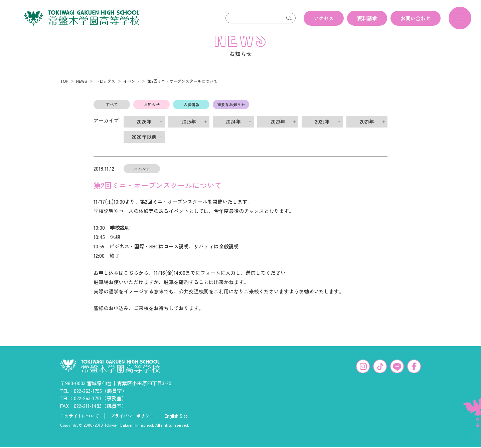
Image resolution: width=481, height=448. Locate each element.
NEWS (82, 92)
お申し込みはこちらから (121, 283)
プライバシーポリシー (132, 427)
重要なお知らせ (231, 115)
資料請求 (367, 18)
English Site (176, 427)
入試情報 (191, 115)
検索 (289, 18)
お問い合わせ (416, 18)
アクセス (324, 18)
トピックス (105, 92)
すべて (112, 115)
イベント (131, 92)
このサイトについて (80, 427)
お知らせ (152, 115)
